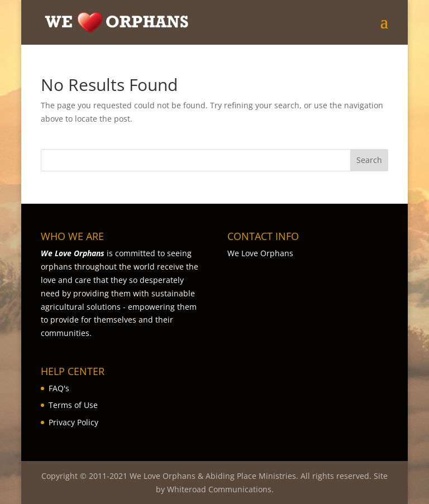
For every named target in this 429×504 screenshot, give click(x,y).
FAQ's (59, 388)
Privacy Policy (73, 422)
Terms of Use (73, 405)
